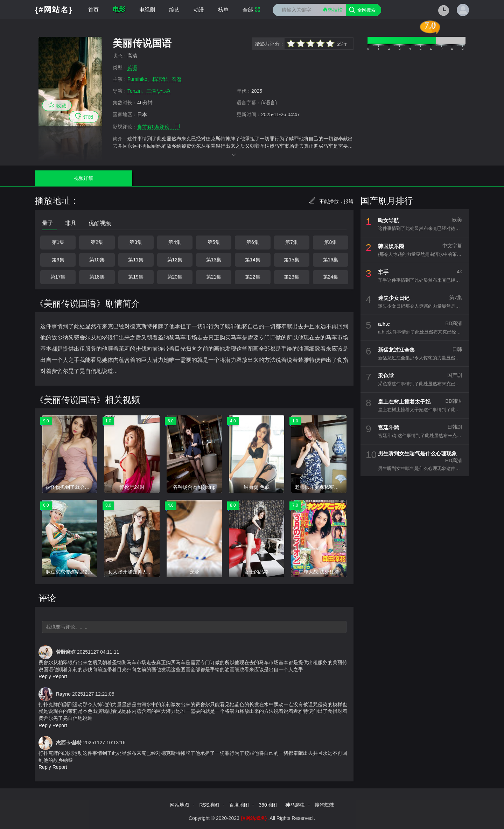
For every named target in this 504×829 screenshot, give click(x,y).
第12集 (175, 260)
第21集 (214, 277)
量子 (48, 223)
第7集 (292, 242)
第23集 (292, 277)
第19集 (136, 277)
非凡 (71, 223)
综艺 (174, 10)
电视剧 (147, 10)
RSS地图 (209, 805)
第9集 (58, 260)
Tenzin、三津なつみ (149, 91)
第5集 (214, 242)
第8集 (330, 242)
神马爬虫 (295, 805)
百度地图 (239, 805)
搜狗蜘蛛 (324, 805)
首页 (93, 10)
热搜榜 (332, 10)
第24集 (331, 277)
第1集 (58, 242)
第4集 (175, 242)
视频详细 (66, 178)
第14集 (253, 260)
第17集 (58, 277)
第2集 (97, 242)
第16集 (331, 260)
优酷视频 (100, 223)
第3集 (136, 242)
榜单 (223, 10)
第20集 (175, 277)
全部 (251, 10)
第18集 (97, 277)
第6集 (253, 242)
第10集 (97, 260)
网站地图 (180, 805)
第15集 (292, 260)
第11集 (136, 260)
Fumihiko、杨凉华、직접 (155, 79)
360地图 (268, 805)
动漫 (199, 10)
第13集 (214, 260)
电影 (119, 9)
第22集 (253, 277)
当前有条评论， (159, 127)
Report (60, 676)
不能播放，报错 (331, 201)
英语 (132, 68)
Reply (45, 676)
